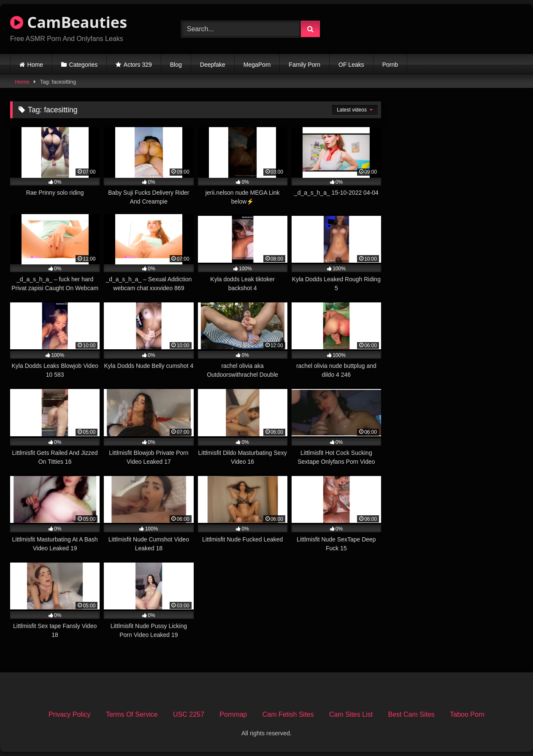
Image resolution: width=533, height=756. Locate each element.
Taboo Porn (467, 714)
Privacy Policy (70, 714)
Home (35, 65)
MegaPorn (257, 65)
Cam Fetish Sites (288, 714)
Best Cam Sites (411, 714)
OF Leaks (351, 65)
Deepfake (213, 65)
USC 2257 (189, 714)
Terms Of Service (132, 714)
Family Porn (304, 65)
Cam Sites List (351, 714)
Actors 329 (138, 65)
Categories (84, 65)
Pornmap (233, 714)
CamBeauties (69, 22)
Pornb (390, 65)
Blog (176, 65)
